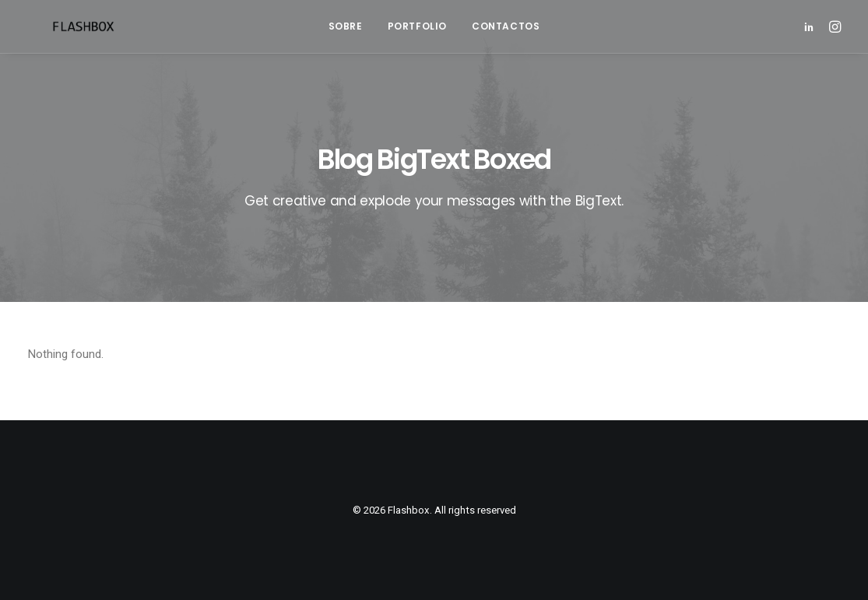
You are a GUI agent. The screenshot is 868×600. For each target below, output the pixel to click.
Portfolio (417, 26)
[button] (812, 26)
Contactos (506, 26)
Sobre (346, 26)
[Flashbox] (59, 26)
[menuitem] (346, 26)
